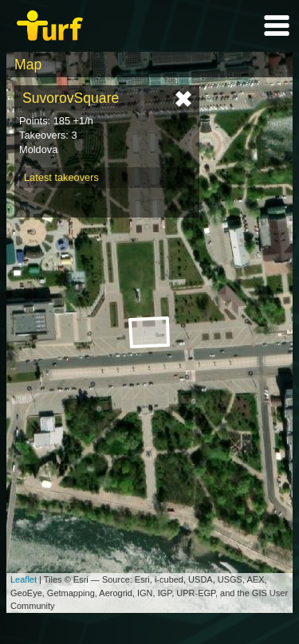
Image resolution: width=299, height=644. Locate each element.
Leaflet (24, 579)
